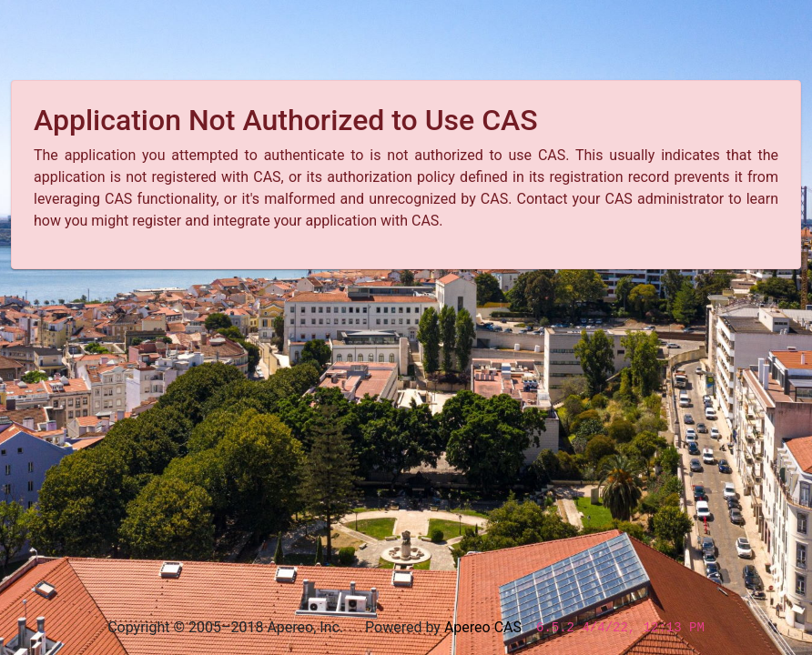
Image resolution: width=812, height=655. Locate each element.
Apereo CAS (483, 627)
